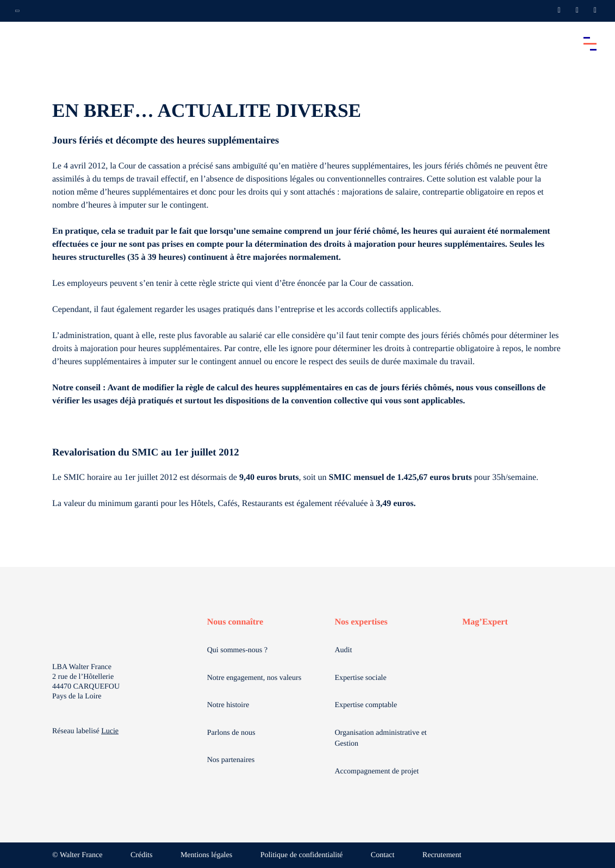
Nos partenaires (231, 760)
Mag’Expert (485, 622)
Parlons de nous (231, 733)
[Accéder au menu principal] (590, 43)
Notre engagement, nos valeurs (254, 678)
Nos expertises (361, 622)
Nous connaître (235, 622)
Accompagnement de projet (377, 772)
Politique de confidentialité (302, 855)
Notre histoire (228, 705)
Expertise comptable (366, 705)
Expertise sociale (360, 678)
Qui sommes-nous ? (237, 650)
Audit (343, 650)
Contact (383, 855)
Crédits (141, 855)
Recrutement (442, 855)
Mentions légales (206, 855)
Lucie (110, 731)
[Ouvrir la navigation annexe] (17, 11)
